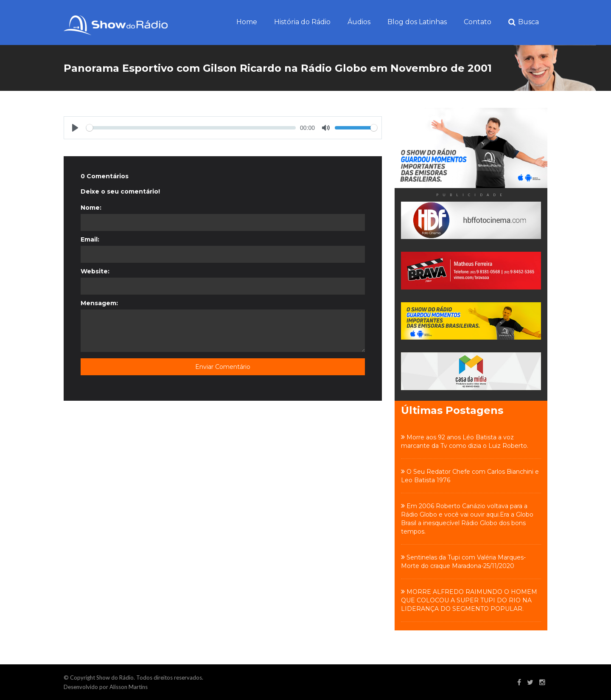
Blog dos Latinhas (417, 22)
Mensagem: (99, 303)
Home (247, 22)
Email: (90, 239)
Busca (524, 22)
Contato (478, 22)
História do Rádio (302, 22)
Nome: (91, 208)
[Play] (75, 128)
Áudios (359, 22)
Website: (95, 271)
